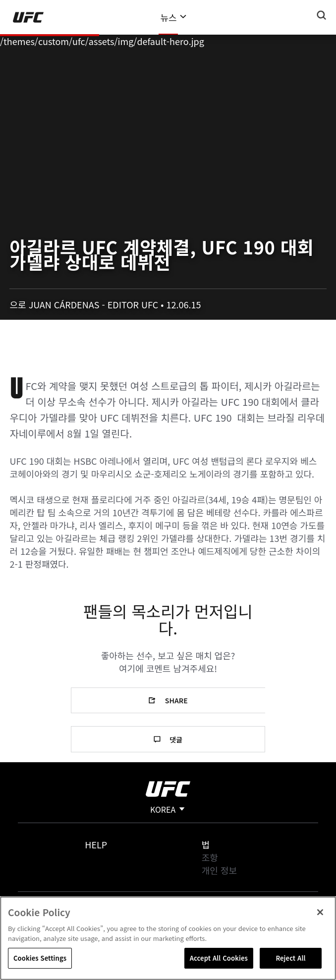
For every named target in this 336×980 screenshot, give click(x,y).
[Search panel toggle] (322, 15)
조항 (210, 857)
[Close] (320, 912)
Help (96, 844)
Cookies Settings (40, 958)
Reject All (290, 958)
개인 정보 (219, 870)
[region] (168, 938)
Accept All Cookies (219, 958)
